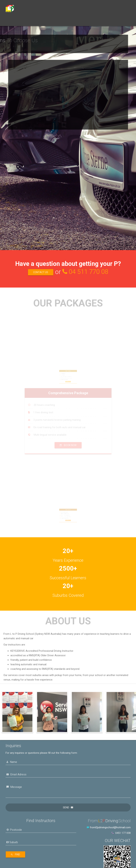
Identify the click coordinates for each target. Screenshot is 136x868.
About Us (62, 22)
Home (11, 22)
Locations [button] (96, 22)
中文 (110, 22)
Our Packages (28, 22)
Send (66, 807)
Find (15, 854)
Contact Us (78, 22)
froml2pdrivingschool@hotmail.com (110, 827)
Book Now (46, 22)
